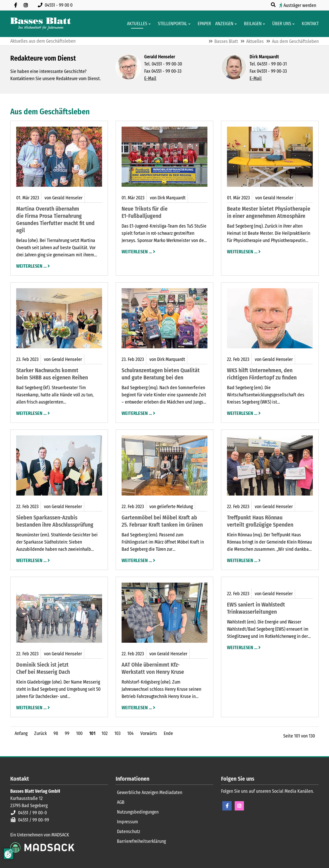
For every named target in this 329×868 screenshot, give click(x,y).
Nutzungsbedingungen (138, 812)
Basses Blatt (226, 41)
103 (117, 733)
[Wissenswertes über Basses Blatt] (280, 24)
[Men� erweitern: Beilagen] (265, 24)
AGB (121, 802)
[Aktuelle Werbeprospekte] (251, 24)
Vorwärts (149, 733)
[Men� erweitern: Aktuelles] (150, 24)
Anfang (21, 733)
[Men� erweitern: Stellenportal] (190, 24)
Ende (168, 733)
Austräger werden (300, 5)
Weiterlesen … (31, 266)
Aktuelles (255, 41)
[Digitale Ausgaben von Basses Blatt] (203, 24)
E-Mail (150, 78)
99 (67, 733)
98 (56, 733)
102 (105, 733)
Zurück (40, 733)
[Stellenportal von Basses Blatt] (171, 24)
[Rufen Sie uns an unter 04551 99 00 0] (56, 5)
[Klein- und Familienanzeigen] (223, 24)
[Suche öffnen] (274, 5)
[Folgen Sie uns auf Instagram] (26, 5)
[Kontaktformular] (309, 24)
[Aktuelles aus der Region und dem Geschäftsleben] (136, 24)
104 (130, 733)
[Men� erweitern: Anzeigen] (237, 24)
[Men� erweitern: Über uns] (294, 24)
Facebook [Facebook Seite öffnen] (227, 806)
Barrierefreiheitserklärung (141, 841)
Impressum (127, 822)
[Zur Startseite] (41, 24)
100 (79, 733)
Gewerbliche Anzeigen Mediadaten (150, 792)
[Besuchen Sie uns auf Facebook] (15, 5)
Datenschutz (129, 832)
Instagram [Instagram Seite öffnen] (239, 806)
